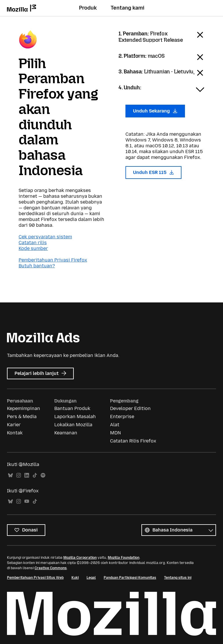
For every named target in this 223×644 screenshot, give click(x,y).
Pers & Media (22, 417)
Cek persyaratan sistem (45, 237)
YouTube (27, 501)
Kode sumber (33, 248)
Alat (115, 425)
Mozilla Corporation (80, 558)
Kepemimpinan (24, 408)
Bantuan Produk (72, 408)
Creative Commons (51, 568)
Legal (91, 578)
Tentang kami (127, 8)
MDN (115, 433)
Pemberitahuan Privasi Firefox (53, 260)
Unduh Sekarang (155, 111)
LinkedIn (27, 475)
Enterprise (122, 417)
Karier (14, 425)
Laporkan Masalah (75, 417)
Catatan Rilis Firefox (133, 441)
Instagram (19, 475)
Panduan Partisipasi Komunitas (130, 578)
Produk (88, 8)
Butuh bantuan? (37, 266)
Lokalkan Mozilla (73, 425)
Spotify (43, 475)
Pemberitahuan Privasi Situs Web (35, 578)
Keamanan (66, 433)
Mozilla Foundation (124, 558)
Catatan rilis (33, 243)
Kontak (15, 433)
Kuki (75, 578)
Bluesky (10, 475)
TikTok (35, 475)
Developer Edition (130, 408)
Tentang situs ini (178, 578)
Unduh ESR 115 (153, 172)
